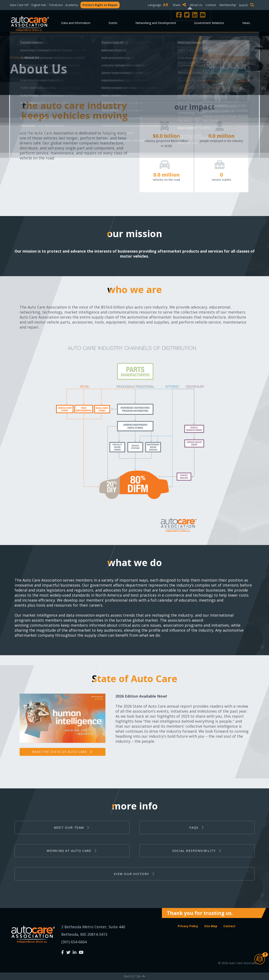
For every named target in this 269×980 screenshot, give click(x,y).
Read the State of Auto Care (59, 752)
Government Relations (209, 23)
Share (179, 5)
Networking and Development (156, 23)
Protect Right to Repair (100, 5)
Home (15, 57)
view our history (131, 874)
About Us (196, 5)
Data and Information (76, 23)
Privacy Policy (188, 926)
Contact (211, 5)
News (246, 23)
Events (113, 23)
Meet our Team (69, 827)
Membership (228, 5)
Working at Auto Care (69, 851)
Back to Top (135, 976)
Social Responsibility (194, 851)
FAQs (194, 827)
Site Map (211, 926)
